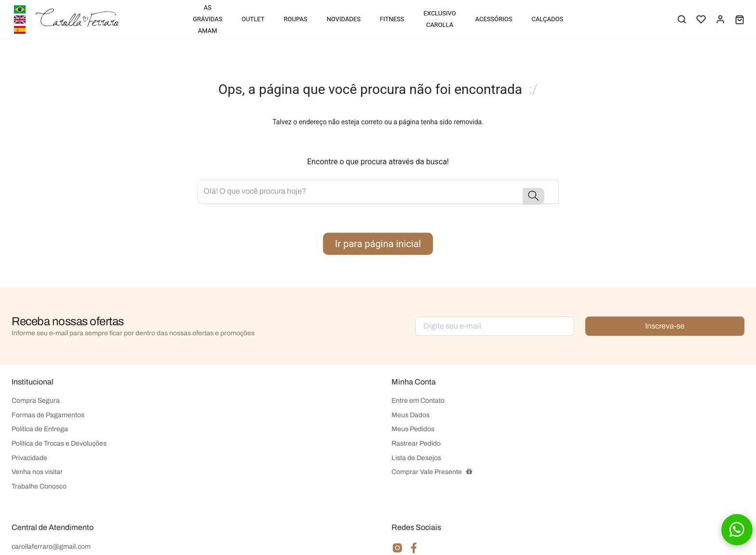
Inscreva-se (665, 326)
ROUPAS (296, 19)
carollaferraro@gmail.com (51, 547)
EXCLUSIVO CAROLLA (439, 19)
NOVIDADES (343, 19)
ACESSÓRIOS (494, 19)
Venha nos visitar (37, 472)
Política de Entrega (40, 429)
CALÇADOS (547, 19)
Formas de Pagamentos (48, 415)
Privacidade (29, 458)
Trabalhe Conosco (39, 486)
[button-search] (533, 196)
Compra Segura (36, 401)
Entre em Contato (418, 401)
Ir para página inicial (378, 244)
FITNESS (392, 19)
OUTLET (253, 19)
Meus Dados (411, 415)
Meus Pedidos (413, 429)
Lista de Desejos (416, 458)
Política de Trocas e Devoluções (59, 443)
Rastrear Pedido (416, 443)
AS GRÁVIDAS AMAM (208, 19)
